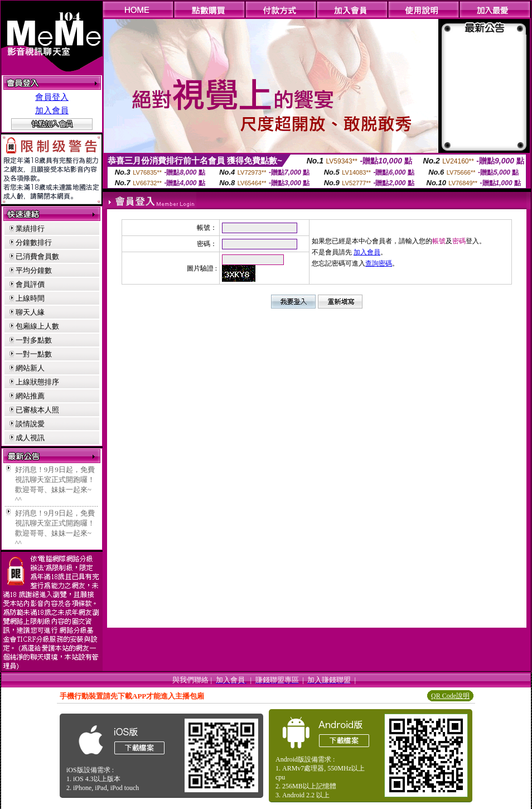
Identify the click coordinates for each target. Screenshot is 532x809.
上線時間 (30, 298)
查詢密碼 (379, 263)
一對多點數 (34, 340)
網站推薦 (30, 396)
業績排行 (30, 228)
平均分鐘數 (34, 270)
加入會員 (52, 110)
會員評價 (30, 284)
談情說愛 (30, 424)
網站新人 (30, 368)
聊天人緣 (30, 312)
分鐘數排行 (34, 242)
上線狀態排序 (37, 382)
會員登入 (52, 97)
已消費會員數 (37, 256)
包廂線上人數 (37, 326)
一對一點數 (34, 354)
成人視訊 (30, 438)
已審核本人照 (37, 410)
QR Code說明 (450, 696)
